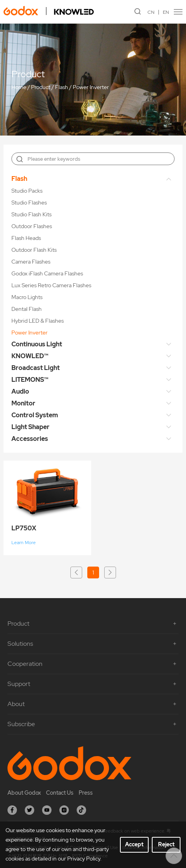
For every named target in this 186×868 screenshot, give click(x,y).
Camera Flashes (31, 262)
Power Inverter (91, 87)
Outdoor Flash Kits (34, 250)
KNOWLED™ (30, 356)
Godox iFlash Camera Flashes (47, 273)
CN (151, 12)
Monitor (23, 403)
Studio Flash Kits (31, 214)
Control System (35, 415)
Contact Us (60, 793)
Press (86, 793)
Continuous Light (37, 344)
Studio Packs (27, 191)
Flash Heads (26, 238)
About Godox (24, 793)
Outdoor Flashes (32, 226)
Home (19, 87)
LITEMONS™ (30, 380)
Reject (166, 844)
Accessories (30, 439)
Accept (134, 844)
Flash (62, 87)
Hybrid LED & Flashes (38, 321)
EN (166, 12)
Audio (20, 391)
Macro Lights (27, 297)
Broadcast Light (36, 368)
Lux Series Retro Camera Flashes (51, 285)
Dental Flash (27, 309)
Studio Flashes (29, 203)
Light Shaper (30, 427)
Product (41, 87)
